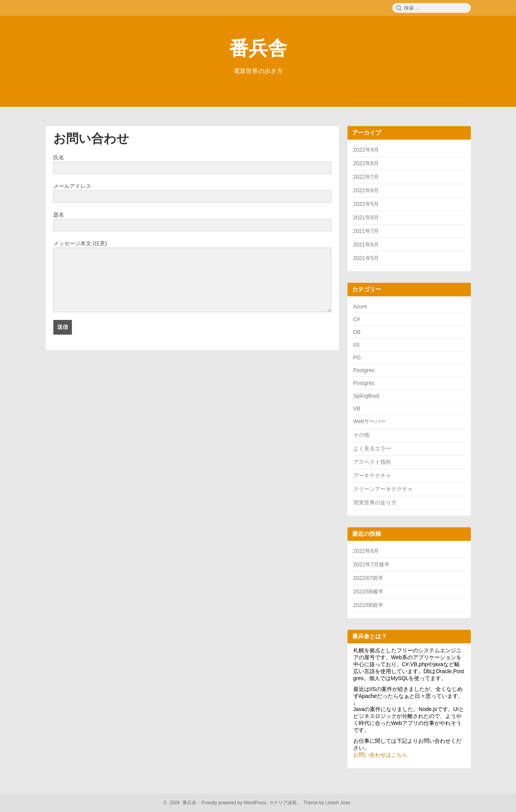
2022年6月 (366, 190)
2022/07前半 (369, 578)
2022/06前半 (369, 605)
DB (357, 332)
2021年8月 (366, 217)
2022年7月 (366, 177)
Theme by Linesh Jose (328, 803)
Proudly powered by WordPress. (235, 803)
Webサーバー (370, 421)
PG (357, 357)
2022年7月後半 (372, 564)
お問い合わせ (91, 138)
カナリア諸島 (284, 803)
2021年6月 (366, 244)
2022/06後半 (369, 591)
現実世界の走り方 (375, 503)
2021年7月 (366, 231)
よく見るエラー (372, 448)
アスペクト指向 (372, 462)
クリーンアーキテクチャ (383, 489)
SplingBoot (366, 396)
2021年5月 (366, 258)
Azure (360, 306)
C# (357, 319)
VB (357, 409)
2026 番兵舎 (182, 803)
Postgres (364, 370)
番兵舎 (258, 48)
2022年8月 (366, 163)
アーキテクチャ (372, 475)
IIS (357, 345)
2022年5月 (366, 204)
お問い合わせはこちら (380, 755)
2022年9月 (366, 150)
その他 (361, 435)
